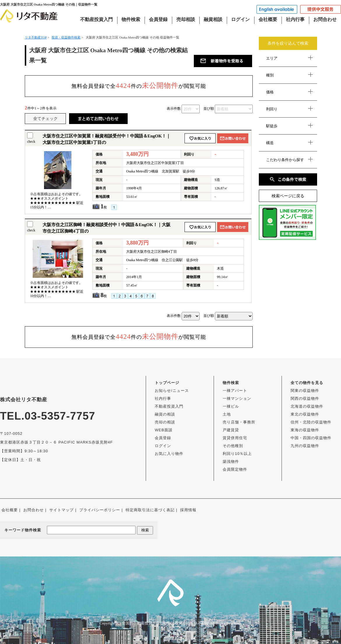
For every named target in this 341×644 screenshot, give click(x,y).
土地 (227, 414)
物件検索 (131, 19)
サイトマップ (61, 510)
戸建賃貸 (231, 430)
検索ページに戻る (288, 196)
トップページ (167, 383)
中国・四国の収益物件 (311, 438)
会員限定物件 (235, 469)
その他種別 (233, 446)
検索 (145, 530)
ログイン (240, 19)
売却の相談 (165, 422)
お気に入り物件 (169, 454)
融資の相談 (165, 414)
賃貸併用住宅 (235, 438)
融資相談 (213, 19)
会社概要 (268, 19)
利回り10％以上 (237, 454)
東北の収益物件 (305, 414)
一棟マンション (237, 398)
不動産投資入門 (96, 19)
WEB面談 (164, 430)
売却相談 (186, 19)
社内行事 (295, 19)
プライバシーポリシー (100, 510)
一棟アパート (235, 391)
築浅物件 (231, 461)
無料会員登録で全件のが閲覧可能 (139, 85)
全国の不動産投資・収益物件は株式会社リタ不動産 (165, 623)
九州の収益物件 (305, 446)
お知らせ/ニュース (172, 391)
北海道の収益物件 (307, 406)
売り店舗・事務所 (239, 422)
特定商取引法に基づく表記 (150, 510)
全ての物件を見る (307, 383)
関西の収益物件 (305, 398)
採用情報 (188, 510)
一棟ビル (231, 406)
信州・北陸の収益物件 (311, 422)
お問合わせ (325, 19)
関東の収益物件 (305, 391)
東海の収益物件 (305, 430)
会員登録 (158, 19)
